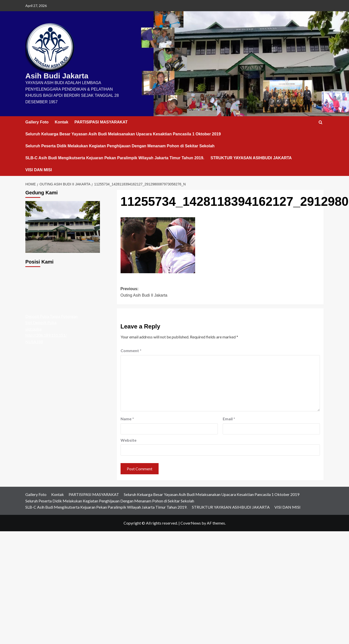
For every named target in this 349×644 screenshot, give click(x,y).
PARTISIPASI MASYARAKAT (101, 122)
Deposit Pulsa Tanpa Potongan (51, 316)
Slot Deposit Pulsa (41, 322)
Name (127, 419)
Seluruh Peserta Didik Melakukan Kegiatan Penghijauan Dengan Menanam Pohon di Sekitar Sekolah (120, 146)
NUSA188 (34, 342)
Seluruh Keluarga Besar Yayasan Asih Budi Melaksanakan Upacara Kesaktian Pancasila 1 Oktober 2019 (123, 134)
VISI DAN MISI (39, 170)
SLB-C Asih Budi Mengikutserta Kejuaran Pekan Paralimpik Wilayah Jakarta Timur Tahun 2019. (115, 158)
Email (229, 419)
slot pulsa (33, 329)
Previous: (170, 293)
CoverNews (191, 523)
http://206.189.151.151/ (46, 335)
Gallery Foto (37, 122)
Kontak (61, 122)
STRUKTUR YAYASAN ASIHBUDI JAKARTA (251, 158)
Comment (131, 350)
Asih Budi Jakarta (57, 76)
